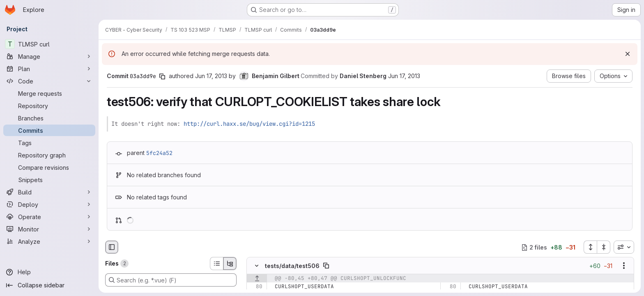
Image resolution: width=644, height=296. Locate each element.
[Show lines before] (257, 279)
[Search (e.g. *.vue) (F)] (171, 280)
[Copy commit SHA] (162, 76)
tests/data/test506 (292, 266)
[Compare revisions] (49, 167)
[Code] (49, 81)
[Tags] (49, 143)
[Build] (49, 192)
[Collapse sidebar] (49, 285)
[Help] (49, 272)
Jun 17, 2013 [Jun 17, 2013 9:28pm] (211, 76)
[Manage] (49, 56)
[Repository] (49, 106)
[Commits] (49, 130)
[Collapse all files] (604, 247)
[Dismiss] (628, 54)
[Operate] (49, 217)
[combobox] (624, 247)
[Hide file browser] (112, 247)
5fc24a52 (159, 153)
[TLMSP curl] (49, 44)
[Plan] (49, 69)
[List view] (216, 264)
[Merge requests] (49, 93)
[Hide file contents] (257, 266)
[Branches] (49, 118)
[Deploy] (49, 204)
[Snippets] (49, 180)
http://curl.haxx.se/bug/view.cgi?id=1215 (249, 124)
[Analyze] (49, 241)
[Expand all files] (590, 247)
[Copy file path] (326, 266)
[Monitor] (49, 229)
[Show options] (624, 266)
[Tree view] (230, 264)
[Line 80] (256, 287)
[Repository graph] (49, 155)
